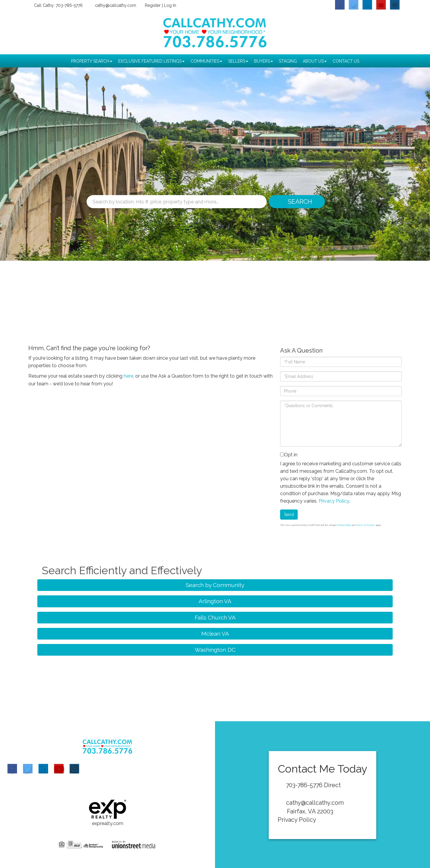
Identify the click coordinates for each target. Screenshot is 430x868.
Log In (170, 5)
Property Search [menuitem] (92, 61)
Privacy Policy (334, 501)
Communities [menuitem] (206, 61)
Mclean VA (215, 634)
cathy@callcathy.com (115, 5)
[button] (296, 202)
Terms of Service (365, 525)
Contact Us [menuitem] (346, 61)
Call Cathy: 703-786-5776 (58, 5)
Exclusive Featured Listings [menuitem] (151, 61)
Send (289, 515)
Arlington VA (215, 601)
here (128, 376)
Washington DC (215, 650)
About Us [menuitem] (315, 61)
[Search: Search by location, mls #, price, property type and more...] (177, 202)
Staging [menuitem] (288, 61)
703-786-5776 (305, 785)
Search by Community (215, 585)
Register (153, 5)
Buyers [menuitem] (264, 61)
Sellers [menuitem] (238, 61)
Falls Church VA (215, 617)
